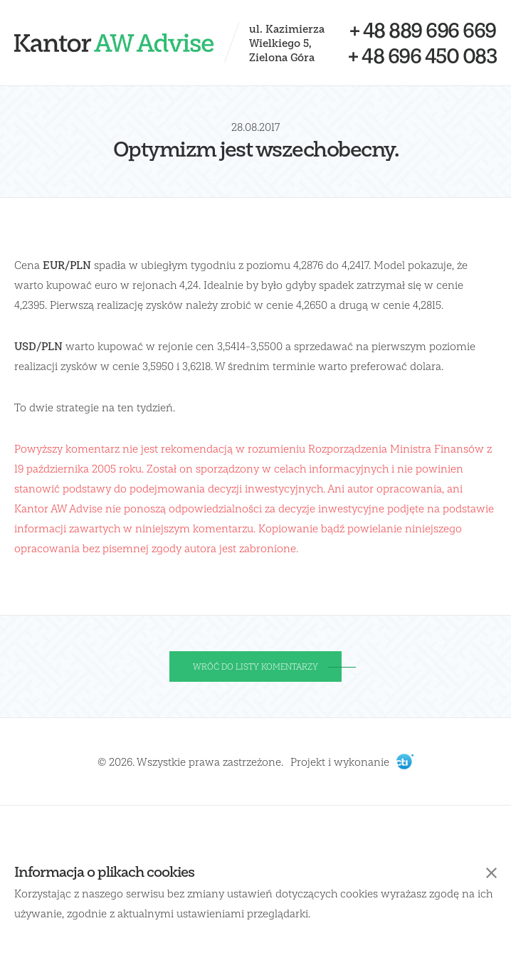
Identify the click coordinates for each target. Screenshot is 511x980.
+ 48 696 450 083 (422, 56)
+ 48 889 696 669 (423, 30)
